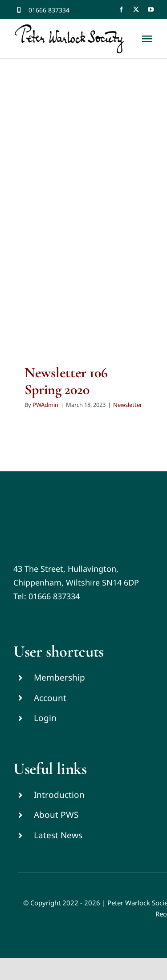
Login (45, 718)
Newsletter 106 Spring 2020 (66, 381)
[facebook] (121, 10)
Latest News (58, 835)
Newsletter (128, 405)
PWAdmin (45, 405)
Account (50, 698)
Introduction (59, 795)
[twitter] (136, 10)
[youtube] (151, 10)
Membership (59, 677)
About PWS (56, 815)
